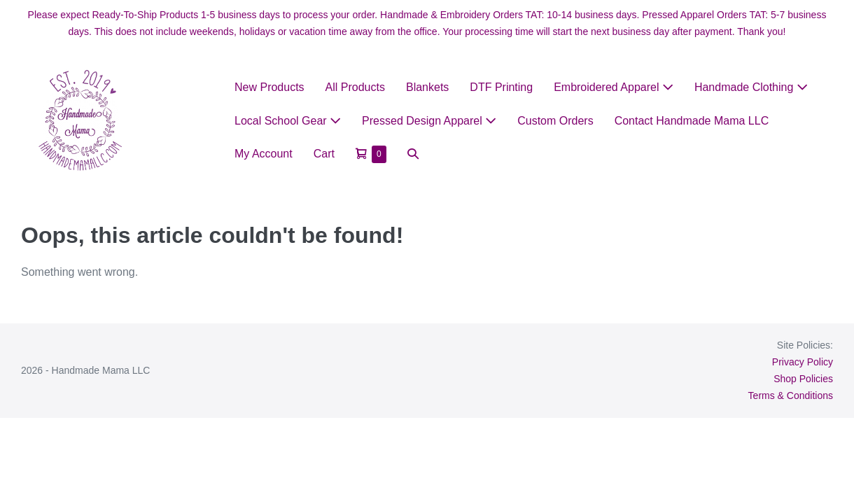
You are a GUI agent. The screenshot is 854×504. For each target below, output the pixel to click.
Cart (324, 154)
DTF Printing (501, 87)
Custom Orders (555, 121)
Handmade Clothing (751, 87)
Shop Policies (803, 379)
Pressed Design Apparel (429, 121)
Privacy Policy (803, 362)
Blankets (427, 87)
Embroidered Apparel (614, 87)
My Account (264, 154)
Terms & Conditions (791, 395)
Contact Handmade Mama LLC (692, 121)
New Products (269, 87)
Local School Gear (288, 121)
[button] (413, 154)
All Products (355, 87)
